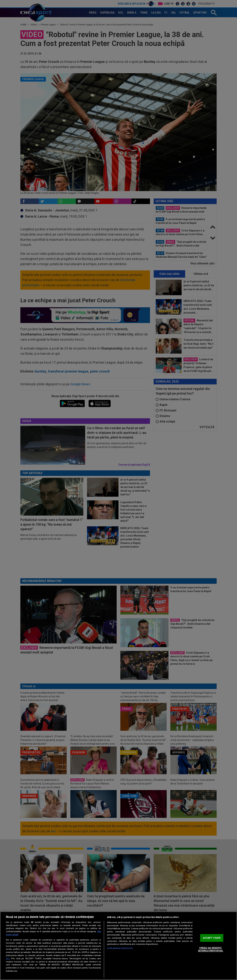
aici (8, 959)
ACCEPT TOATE (212, 938)
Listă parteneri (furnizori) (120, 948)
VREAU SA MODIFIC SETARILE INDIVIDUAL (211, 949)
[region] (118, 946)
